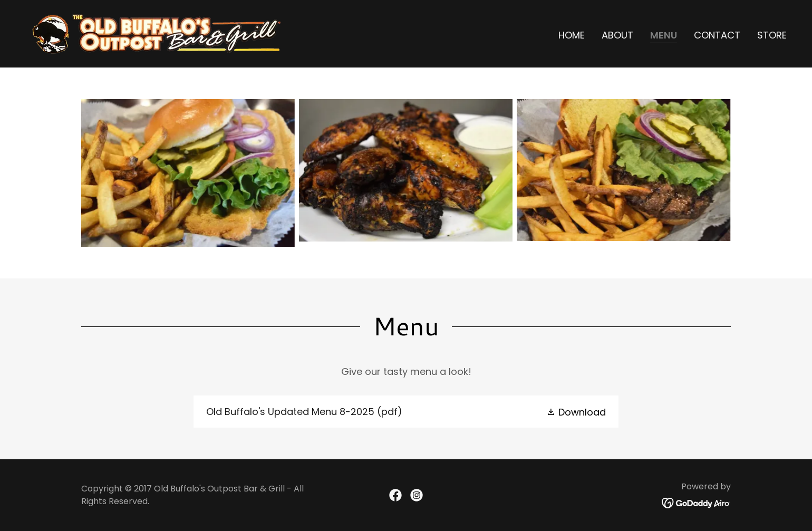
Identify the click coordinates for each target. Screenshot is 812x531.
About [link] (617, 35)
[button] (576, 412)
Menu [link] (664, 35)
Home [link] (572, 35)
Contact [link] (717, 35)
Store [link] (772, 35)
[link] (157, 33)
